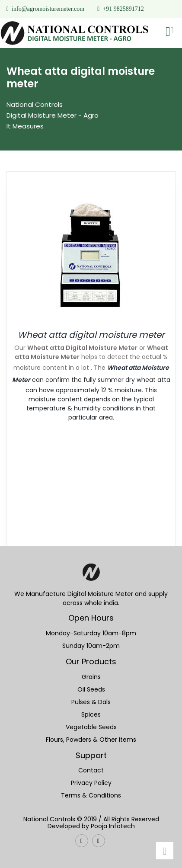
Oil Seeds (91, 689)
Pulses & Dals (91, 702)
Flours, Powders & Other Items (91, 740)
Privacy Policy (91, 783)
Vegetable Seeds (91, 727)
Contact (91, 770)
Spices (91, 714)
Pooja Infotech (113, 826)
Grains (91, 677)
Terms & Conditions (91, 795)
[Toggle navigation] (172, 32)
